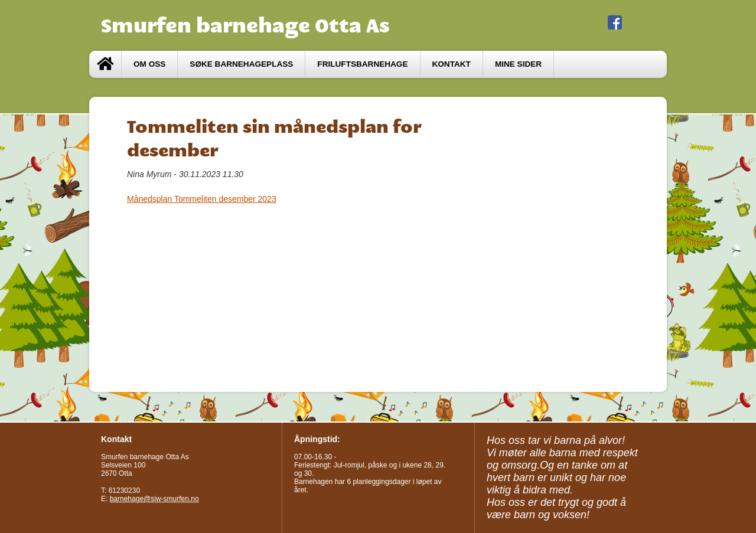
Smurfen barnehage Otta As (245, 25)
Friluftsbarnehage (362, 64)
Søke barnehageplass (241, 64)
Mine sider (518, 64)
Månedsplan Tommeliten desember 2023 (202, 199)
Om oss (149, 64)
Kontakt (452, 64)
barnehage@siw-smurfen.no (154, 499)
